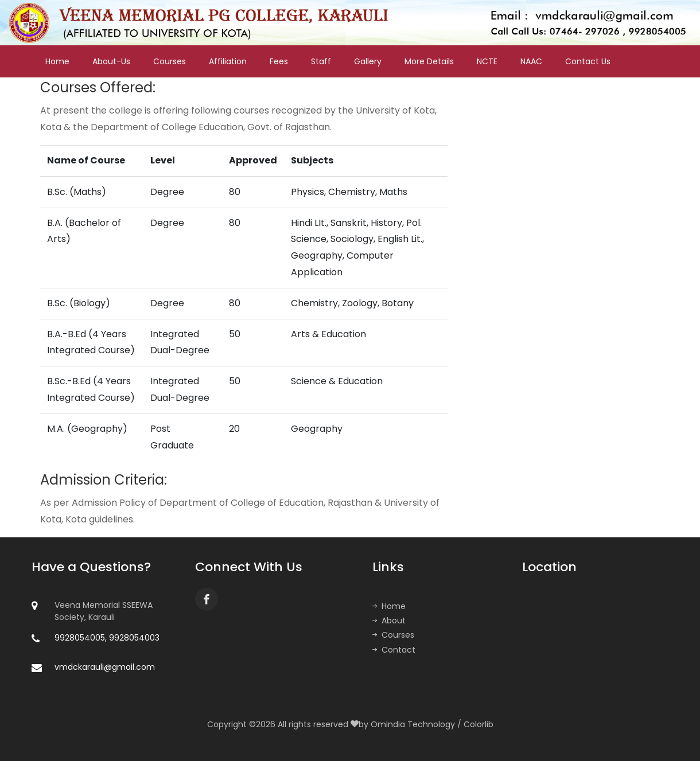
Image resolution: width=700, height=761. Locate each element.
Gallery (368, 61)
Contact (394, 650)
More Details (429, 61)
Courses (170, 61)
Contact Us (588, 61)
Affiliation (228, 61)
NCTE (487, 61)
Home (57, 61)
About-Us (111, 61)
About (389, 620)
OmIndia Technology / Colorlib (432, 724)
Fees (279, 61)
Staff (321, 61)
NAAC (531, 61)
